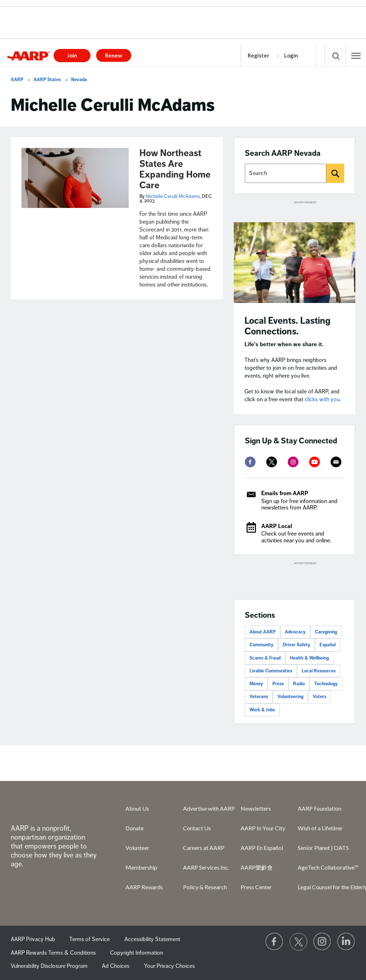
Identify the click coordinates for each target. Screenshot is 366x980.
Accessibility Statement (152, 939)
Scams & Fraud (265, 658)
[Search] (335, 173)
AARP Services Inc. (206, 867)
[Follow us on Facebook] (274, 942)
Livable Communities (271, 671)
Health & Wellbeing (309, 658)
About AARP (263, 632)
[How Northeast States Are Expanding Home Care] (75, 178)
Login (291, 55)
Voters (320, 697)
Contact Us (197, 828)
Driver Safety (296, 645)
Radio (299, 684)
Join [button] (72, 55)
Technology (326, 684)
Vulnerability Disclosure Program (49, 966)
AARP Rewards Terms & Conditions (53, 953)
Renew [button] (114, 55)
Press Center (256, 887)
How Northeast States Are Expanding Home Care (175, 169)
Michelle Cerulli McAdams (173, 196)
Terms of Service (90, 939)
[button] (356, 56)
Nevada (79, 80)
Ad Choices (116, 966)
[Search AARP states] (286, 173)
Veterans (259, 697)
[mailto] (336, 462)
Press (278, 684)
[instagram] (293, 462)
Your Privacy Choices (169, 966)
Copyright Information (137, 953)
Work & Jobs (262, 710)
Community (261, 645)
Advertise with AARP (209, 808)
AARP (17, 80)
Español (328, 645)
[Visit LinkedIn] (346, 942)
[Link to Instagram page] (322, 942)
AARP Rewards (144, 887)
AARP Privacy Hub (33, 939)
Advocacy (295, 632)
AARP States (47, 80)
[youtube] (315, 462)
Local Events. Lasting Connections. (288, 326)
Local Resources (319, 671)
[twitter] (272, 462)
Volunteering (290, 697)
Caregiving (326, 632)
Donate (135, 828)
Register (258, 55)
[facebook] (250, 462)
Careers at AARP (204, 848)
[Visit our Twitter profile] (298, 942)
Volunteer (137, 848)
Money (256, 684)
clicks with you (322, 399)
